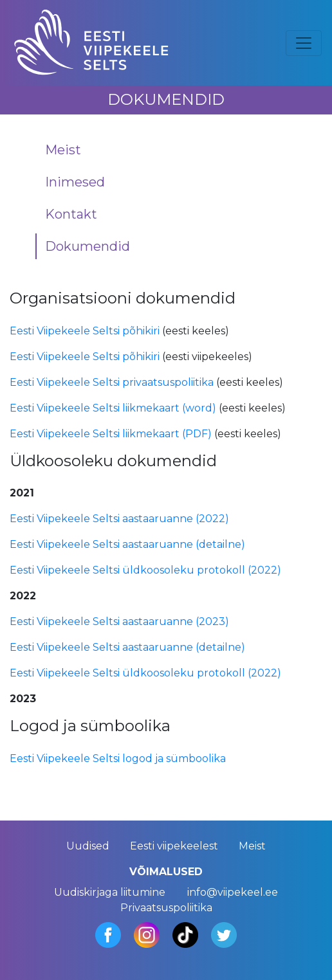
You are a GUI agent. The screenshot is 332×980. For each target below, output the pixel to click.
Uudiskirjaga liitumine (110, 892)
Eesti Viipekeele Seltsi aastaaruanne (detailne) (127, 544)
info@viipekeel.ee (233, 892)
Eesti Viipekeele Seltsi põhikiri (85, 331)
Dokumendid (88, 246)
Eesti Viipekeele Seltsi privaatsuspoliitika (112, 382)
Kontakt (71, 214)
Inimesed (75, 182)
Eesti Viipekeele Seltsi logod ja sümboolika (118, 758)
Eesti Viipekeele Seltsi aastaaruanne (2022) (119, 519)
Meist (63, 150)
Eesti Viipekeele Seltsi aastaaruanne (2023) (119, 622)
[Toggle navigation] (304, 43)
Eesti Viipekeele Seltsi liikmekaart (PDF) (111, 434)
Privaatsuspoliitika (166, 908)
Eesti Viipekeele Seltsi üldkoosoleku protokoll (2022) (145, 570)
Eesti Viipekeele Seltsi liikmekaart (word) (113, 408)
